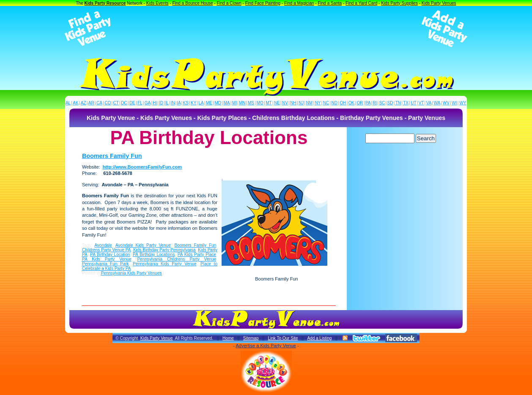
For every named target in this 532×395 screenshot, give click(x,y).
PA (368, 103)
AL (68, 103)
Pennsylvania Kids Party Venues (131, 273)
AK (75, 103)
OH (343, 103)
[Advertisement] (266, 29)
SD (390, 103)
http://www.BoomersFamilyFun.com (142, 167)
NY (318, 103)
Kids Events (158, 3)
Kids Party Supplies (399, 3)
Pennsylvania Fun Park (106, 264)
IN (173, 103)
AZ (84, 103)
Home (228, 338)
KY (193, 103)
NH (293, 103)
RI (375, 103)
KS (186, 103)
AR (91, 103)
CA (99, 103)
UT (413, 103)
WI (454, 103)
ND (335, 103)
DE (132, 103)
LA (201, 103)
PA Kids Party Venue (107, 259)
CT (116, 103)
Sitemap (251, 338)
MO (260, 103)
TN (398, 103)
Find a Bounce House (192, 3)
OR (360, 103)
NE (277, 103)
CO (108, 103)
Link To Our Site (283, 338)
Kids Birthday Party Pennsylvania (165, 250)
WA (437, 103)
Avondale (103, 245)
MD (218, 103)
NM (310, 103)
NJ (301, 103)
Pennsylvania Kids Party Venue (165, 264)
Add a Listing (319, 338)
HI (155, 103)
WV (446, 103)
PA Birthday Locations (154, 255)
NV (285, 103)
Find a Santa (330, 3)
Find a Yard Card (361, 3)
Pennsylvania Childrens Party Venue (177, 259)
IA (179, 103)
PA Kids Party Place (197, 255)
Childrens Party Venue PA (106, 250)
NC (326, 103)
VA (429, 103)
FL (140, 103)
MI (234, 103)
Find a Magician (299, 3)
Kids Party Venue (157, 338)
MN (242, 103)
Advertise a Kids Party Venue (266, 346)
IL (167, 103)
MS (251, 103)
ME (209, 103)
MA (227, 103)
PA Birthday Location (110, 255)
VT (421, 103)
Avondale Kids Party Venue (143, 245)
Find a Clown (229, 3)
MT (269, 103)
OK (351, 103)
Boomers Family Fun (112, 156)
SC (382, 103)
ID (161, 103)
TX (406, 103)
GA (148, 103)
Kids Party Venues (439, 3)
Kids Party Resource (105, 3)
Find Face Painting (263, 3)
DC (124, 103)
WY (463, 103)
